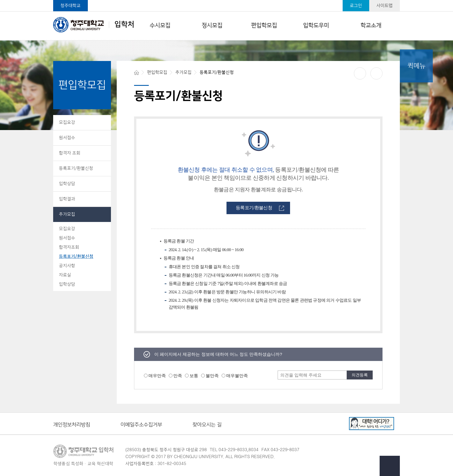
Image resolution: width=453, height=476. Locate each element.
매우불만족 (237, 376)
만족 (178, 376)
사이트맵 (385, 6)
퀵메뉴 (416, 66)
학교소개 (371, 25)
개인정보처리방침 (72, 425)
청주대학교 (70, 6)
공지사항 (67, 266)
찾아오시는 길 (207, 425)
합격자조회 (69, 247)
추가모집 (67, 214)
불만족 (212, 376)
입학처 (94, 25)
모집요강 (67, 122)
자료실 (65, 275)
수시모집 (160, 25)
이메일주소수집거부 (141, 425)
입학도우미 (316, 25)
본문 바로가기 (226, 0)
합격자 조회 (70, 153)
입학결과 (67, 199)
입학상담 (67, 184)
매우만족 (157, 376)
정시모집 (212, 25)
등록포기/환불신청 (76, 168)
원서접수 (67, 138)
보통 (194, 376)
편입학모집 (264, 25)
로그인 (356, 6)
